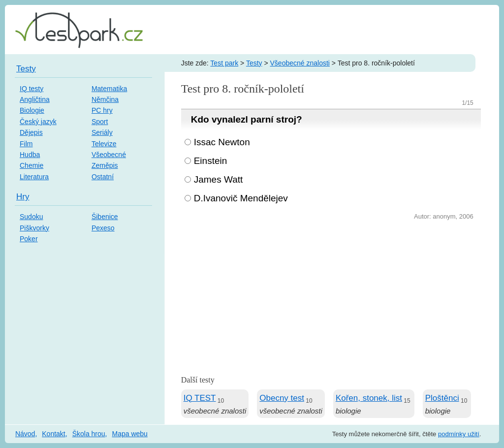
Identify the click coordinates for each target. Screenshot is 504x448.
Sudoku (31, 217)
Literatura (34, 177)
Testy (254, 63)
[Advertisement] (331, 296)
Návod (25, 434)
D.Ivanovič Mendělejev (241, 198)
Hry (23, 197)
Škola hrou (89, 434)
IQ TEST (200, 398)
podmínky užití (459, 434)
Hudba (30, 155)
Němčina (105, 99)
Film (26, 144)
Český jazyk (38, 122)
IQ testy (31, 89)
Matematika (109, 89)
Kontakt (53, 434)
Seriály (102, 132)
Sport (100, 122)
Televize (104, 144)
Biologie (32, 110)
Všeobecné (109, 155)
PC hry (102, 110)
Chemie (31, 165)
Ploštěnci (442, 398)
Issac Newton (222, 142)
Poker (29, 239)
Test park (224, 63)
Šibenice (105, 217)
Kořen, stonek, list (369, 398)
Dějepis (31, 132)
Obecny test (282, 398)
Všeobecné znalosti (300, 63)
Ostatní (103, 177)
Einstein (211, 161)
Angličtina (35, 99)
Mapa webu (129, 434)
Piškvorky (34, 228)
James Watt (219, 179)
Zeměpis (105, 165)
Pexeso (103, 228)
